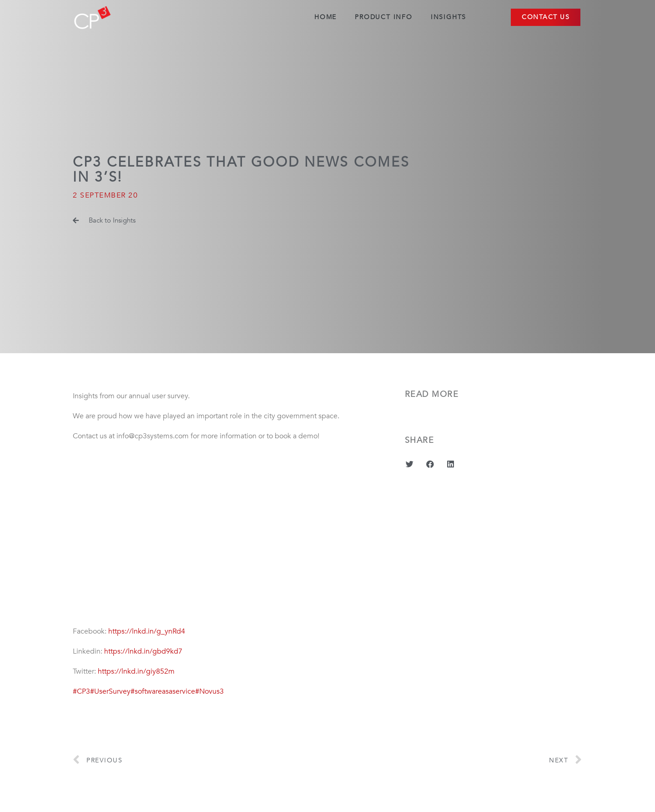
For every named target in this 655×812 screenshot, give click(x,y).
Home (325, 17)
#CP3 (81, 691)
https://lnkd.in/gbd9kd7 (143, 651)
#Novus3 (209, 691)
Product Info (384, 17)
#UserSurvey (110, 691)
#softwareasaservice (163, 691)
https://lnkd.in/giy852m (136, 671)
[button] (546, 17)
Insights (448, 17)
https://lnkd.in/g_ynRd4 (147, 631)
